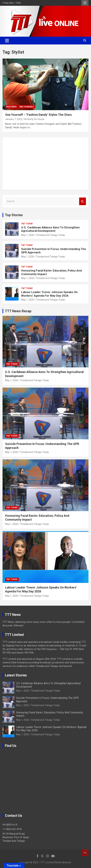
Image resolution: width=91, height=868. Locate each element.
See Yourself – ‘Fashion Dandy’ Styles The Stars (38, 115)
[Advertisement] (45, 164)
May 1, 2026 (28, 235)
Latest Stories (16, 675)
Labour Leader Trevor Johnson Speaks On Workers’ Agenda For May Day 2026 (49, 294)
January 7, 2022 (14, 119)
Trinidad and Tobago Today (50, 235)
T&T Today (27, 224)
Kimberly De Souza (34, 119)
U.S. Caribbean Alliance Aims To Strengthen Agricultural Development (50, 229)
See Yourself (27, 107)
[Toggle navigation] (7, 41)
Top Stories (14, 215)
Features (11, 107)
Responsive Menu (85, 3)
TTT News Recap (18, 311)
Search (83, 201)
